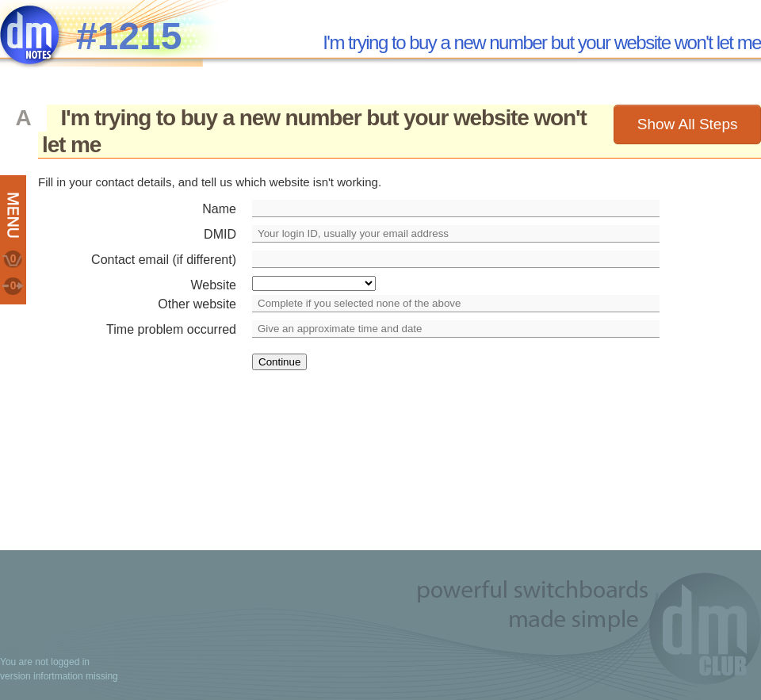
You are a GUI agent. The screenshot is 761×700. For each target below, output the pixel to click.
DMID (220, 234)
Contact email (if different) (164, 260)
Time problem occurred (171, 329)
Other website (197, 304)
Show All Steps (688, 124)
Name (219, 209)
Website (213, 285)
